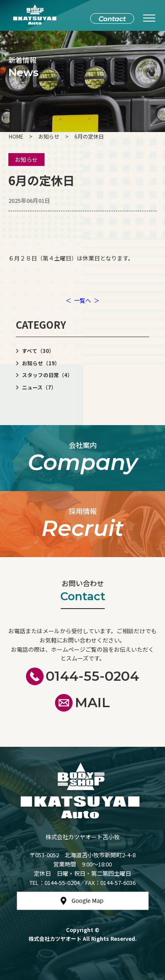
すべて (38, 351)
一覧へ (82, 300)
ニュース (39, 387)
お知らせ (26, 160)
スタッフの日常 (47, 375)
